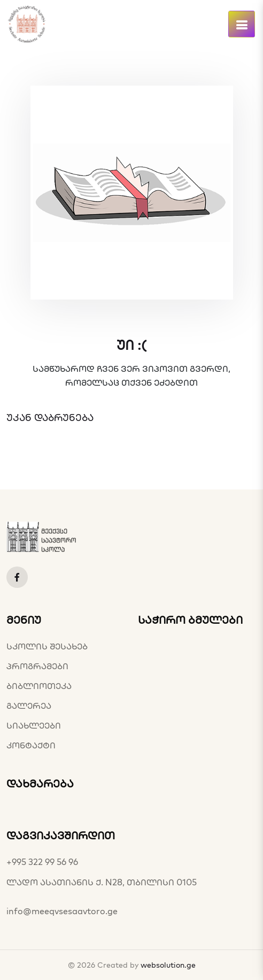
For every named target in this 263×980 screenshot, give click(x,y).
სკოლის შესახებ (47, 646)
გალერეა (29, 706)
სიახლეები (34, 725)
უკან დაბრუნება (50, 418)
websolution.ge (168, 965)
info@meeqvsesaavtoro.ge (62, 911)
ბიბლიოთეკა (39, 686)
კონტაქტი (31, 745)
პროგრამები (37, 666)
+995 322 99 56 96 (42, 862)
